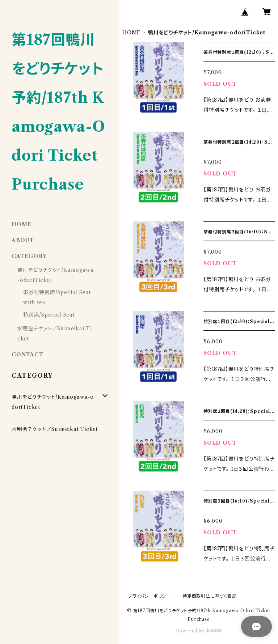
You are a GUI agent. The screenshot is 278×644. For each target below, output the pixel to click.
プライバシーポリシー (149, 596)
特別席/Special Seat (49, 315)
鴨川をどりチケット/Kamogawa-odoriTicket (53, 402)
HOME (132, 33)
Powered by (199, 631)
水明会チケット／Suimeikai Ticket (55, 429)
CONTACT (28, 355)
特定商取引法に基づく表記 (210, 596)
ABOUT (23, 240)
